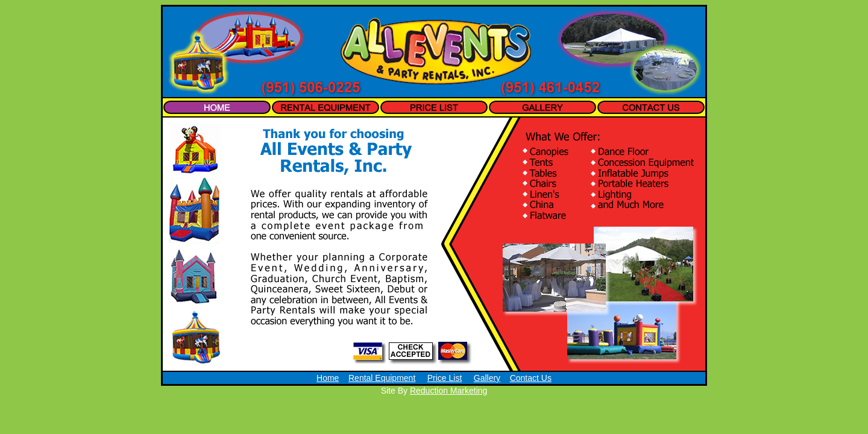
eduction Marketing (451, 391)
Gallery (487, 378)
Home (328, 378)
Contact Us (531, 378)
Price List (445, 378)
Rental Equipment (382, 378)
